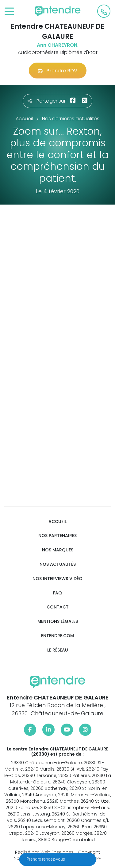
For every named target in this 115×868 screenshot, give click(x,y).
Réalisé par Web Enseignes (44, 852)
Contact (58, 607)
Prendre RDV (58, 71)
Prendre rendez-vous (46, 859)
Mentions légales (58, 621)
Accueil (57, 522)
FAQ (57, 593)
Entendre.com (57, 636)
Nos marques (58, 550)
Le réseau (58, 650)
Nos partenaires (57, 536)
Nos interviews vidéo (57, 579)
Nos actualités (58, 564)
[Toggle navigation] (9, 12)
